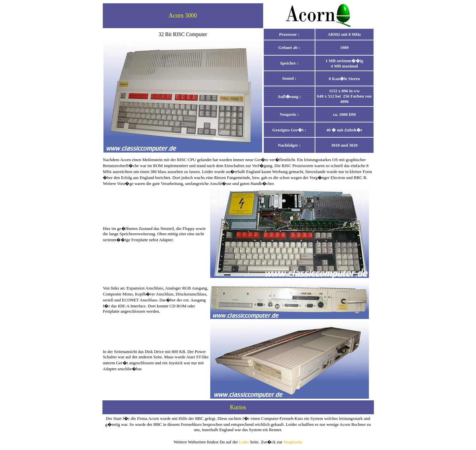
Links (244, 442)
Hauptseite (293, 442)
